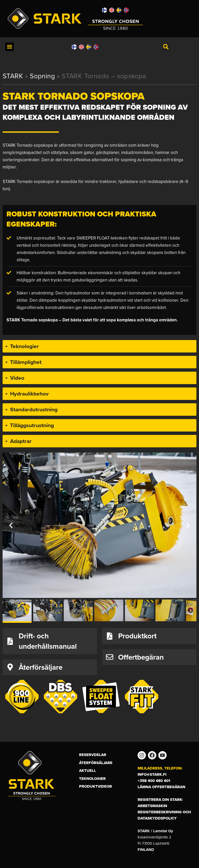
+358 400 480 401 (154, 781)
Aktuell (87, 771)
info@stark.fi (152, 774)
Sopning (42, 76)
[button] (9, 47)
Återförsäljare (96, 763)
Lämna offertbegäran (161, 787)
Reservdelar (93, 755)
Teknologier (92, 779)
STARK (13, 76)
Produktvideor (95, 786)
